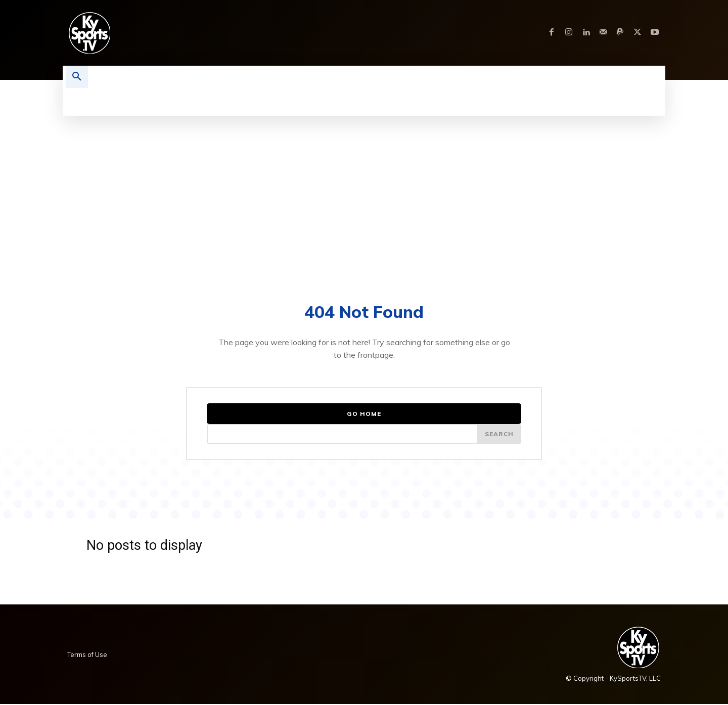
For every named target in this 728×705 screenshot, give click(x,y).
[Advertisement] (364, 192)
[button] (77, 77)
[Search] (499, 435)
